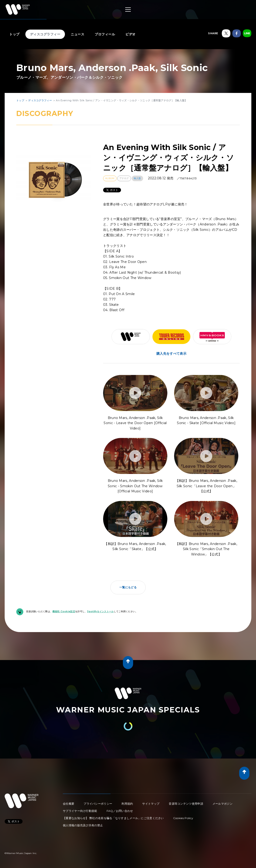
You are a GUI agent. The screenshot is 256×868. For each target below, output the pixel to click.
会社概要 (69, 804)
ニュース (77, 34)
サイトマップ (151, 804)
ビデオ (131, 34)
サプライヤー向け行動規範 (80, 811)
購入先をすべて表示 (171, 354)
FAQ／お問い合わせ (120, 811)
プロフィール (105, 34)
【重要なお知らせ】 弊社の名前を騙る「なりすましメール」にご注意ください (113, 818)
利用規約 (127, 804)
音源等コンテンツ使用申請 (186, 804)
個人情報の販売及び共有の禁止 (83, 825)
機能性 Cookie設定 (64, 611)
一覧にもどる (128, 587)
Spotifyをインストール (100, 611)
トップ (14, 34)
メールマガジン (222, 804)
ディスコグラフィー (45, 34)
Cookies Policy (183, 818)
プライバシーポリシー (98, 804)
